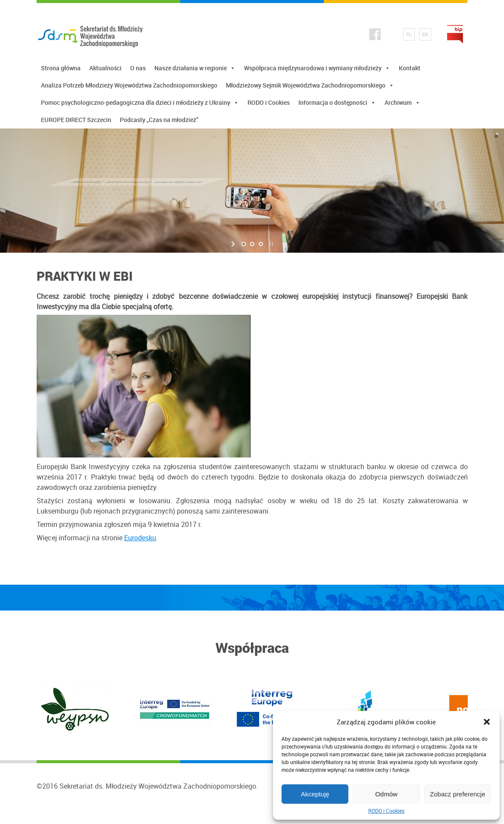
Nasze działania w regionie (195, 68)
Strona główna (61, 68)
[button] (487, 722)
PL (409, 34)
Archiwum (402, 102)
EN (425, 34)
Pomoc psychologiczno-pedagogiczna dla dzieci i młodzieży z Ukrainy (140, 102)
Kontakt (410, 68)
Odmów (386, 794)
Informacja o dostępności (337, 102)
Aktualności (105, 68)
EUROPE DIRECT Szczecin (76, 120)
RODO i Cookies (386, 811)
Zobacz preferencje (457, 794)
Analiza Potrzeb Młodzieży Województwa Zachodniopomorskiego (129, 85)
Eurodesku (140, 538)
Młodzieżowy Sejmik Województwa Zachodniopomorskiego (310, 85)
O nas (138, 68)
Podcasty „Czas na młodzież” (159, 120)
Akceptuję (315, 794)
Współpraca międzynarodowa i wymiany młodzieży (317, 68)
